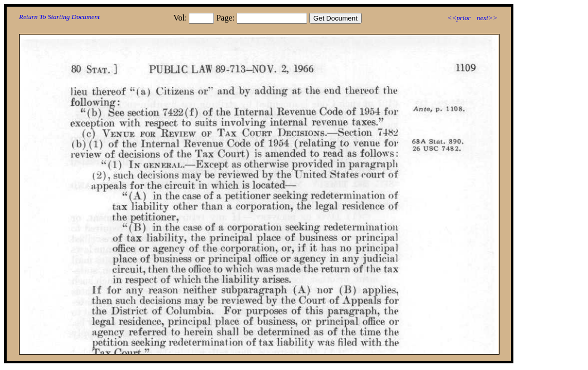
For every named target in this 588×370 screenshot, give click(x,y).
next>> (487, 18)
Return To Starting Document (59, 17)
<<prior (459, 18)
